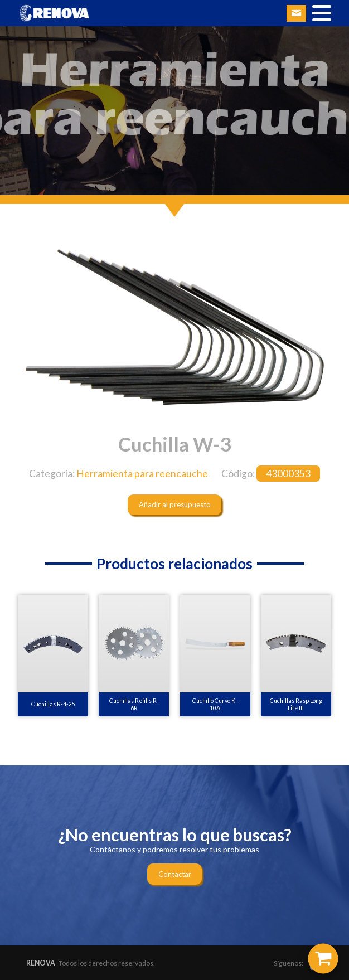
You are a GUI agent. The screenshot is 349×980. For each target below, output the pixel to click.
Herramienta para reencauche (142, 474)
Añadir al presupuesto (175, 504)
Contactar (175, 874)
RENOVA (41, 963)
